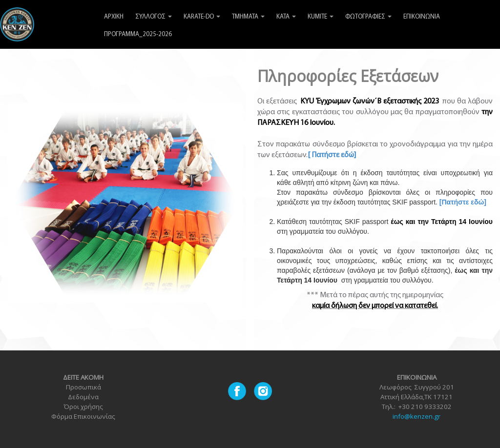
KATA (286, 17)
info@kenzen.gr (417, 416)
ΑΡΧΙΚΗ (114, 17)
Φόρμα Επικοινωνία (82, 416)
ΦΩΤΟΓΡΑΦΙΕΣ (368, 17)
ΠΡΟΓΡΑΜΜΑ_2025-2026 (138, 34)
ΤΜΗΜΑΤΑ (248, 17)
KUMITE (321, 17)
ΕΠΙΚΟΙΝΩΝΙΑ (422, 17)
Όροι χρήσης (83, 407)
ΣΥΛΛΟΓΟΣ (154, 17)
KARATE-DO (202, 17)
